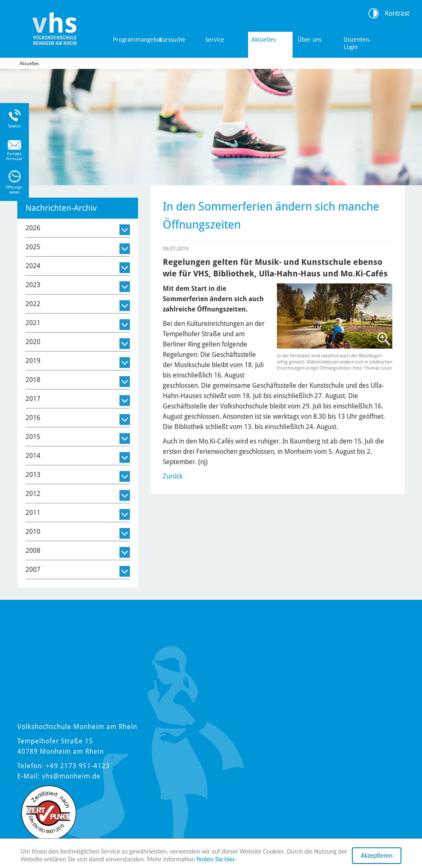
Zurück (173, 476)
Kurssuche (172, 40)
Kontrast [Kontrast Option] (397, 13)
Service (215, 40)
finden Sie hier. (216, 859)
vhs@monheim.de (71, 776)
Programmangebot (134, 40)
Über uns (309, 40)
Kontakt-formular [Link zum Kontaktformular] (14, 156)
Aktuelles (264, 40)
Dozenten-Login (357, 43)
